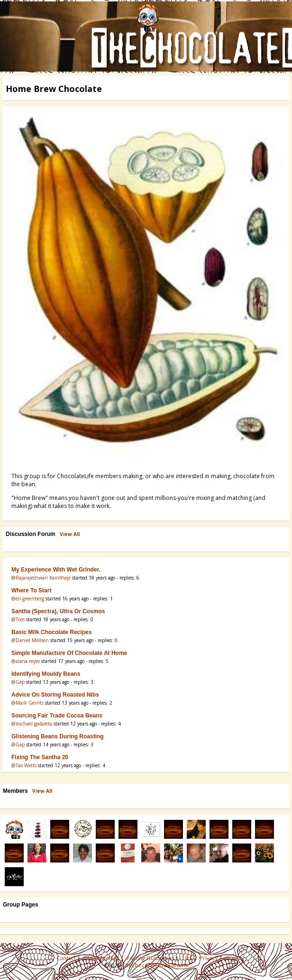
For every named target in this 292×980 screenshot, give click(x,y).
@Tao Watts (24, 765)
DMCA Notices (102, 958)
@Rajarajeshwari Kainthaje (41, 578)
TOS (187, 958)
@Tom (18, 619)
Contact (67, 958)
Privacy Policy (218, 958)
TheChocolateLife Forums (155, 965)
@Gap (18, 682)
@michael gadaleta (32, 724)
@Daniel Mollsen (30, 640)
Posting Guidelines (151, 958)
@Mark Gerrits (27, 703)
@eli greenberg (28, 599)
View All (70, 534)
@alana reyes (26, 661)
